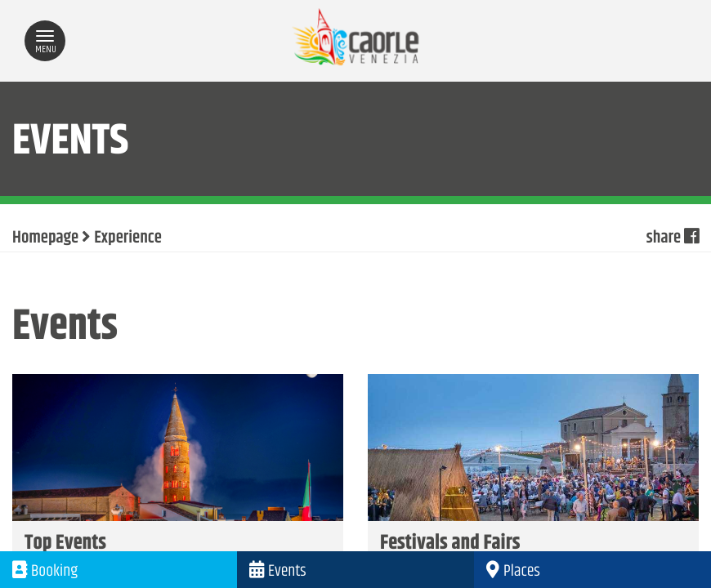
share (673, 238)
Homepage (45, 238)
